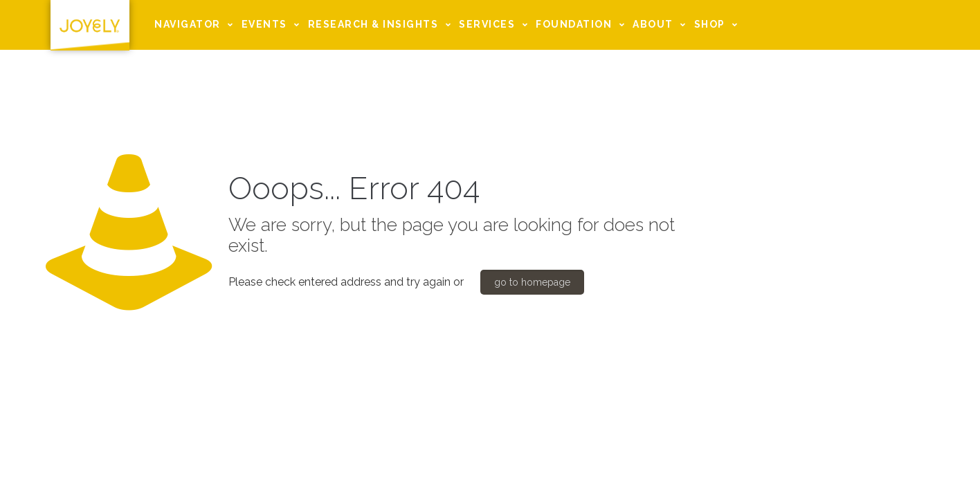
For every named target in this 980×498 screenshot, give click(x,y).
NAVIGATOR (196, 25)
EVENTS (273, 25)
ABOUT (661, 25)
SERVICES (495, 25)
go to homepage (532, 282)
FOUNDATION (582, 25)
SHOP (718, 25)
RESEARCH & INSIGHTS (382, 25)
